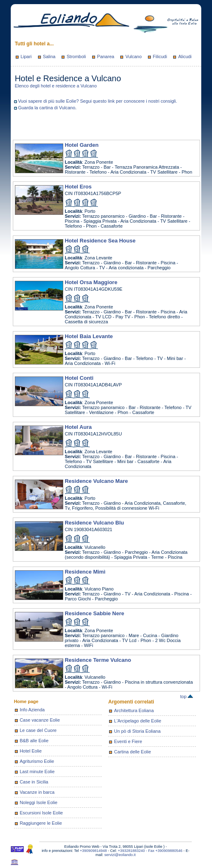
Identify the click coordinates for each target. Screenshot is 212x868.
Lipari (26, 56)
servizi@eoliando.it (120, 855)
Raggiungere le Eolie (41, 823)
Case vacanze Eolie (40, 720)
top (187, 696)
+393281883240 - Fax (137, 851)
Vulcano (133, 56)
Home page (26, 701)
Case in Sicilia (34, 782)
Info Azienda (32, 710)
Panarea (106, 56)
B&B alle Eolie (34, 741)
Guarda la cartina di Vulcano (47, 108)
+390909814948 (93, 851)
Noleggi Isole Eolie (39, 802)
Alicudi (185, 56)
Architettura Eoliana (134, 710)
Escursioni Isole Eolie (42, 813)
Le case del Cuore (38, 730)
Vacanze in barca (37, 792)
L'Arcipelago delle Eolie (138, 721)
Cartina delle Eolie (132, 752)
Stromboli (76, 56)
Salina (49, 56)
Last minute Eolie (37, 772)
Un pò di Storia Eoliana (137, 731)
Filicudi (160, 56)
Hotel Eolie (31, 751)
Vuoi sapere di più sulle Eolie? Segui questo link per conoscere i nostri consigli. (98, 101)
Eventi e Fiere (128, 741)
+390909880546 (169, 851)
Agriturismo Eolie (37, 761)
